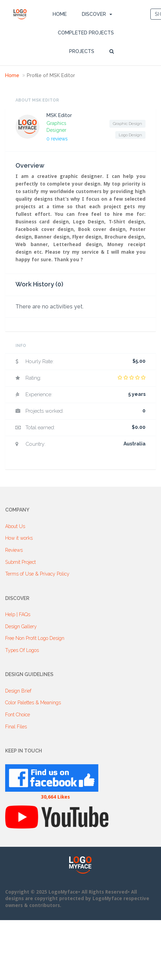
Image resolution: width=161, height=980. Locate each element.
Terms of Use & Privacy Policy (37, 574)
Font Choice (18, 715)
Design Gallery (21, 626)
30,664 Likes (55, 797)
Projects (82, 51)
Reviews (14, 550)
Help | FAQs (18, 614)
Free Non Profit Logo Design (35, 638)
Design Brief (18, 691)
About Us (15, 526)
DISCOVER (94, 14)
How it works (19, 538)
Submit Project (20, 562)
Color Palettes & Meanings (33, 703)
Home (60, 14)
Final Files (16, 727)
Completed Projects (86, 33)
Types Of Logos (22, 650)
